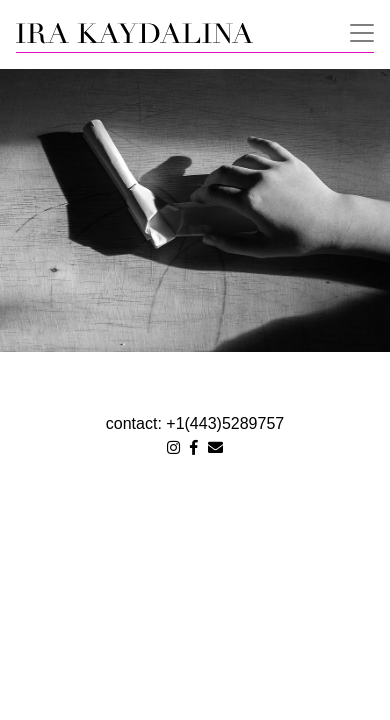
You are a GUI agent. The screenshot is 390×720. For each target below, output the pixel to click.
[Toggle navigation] (356, 31)
